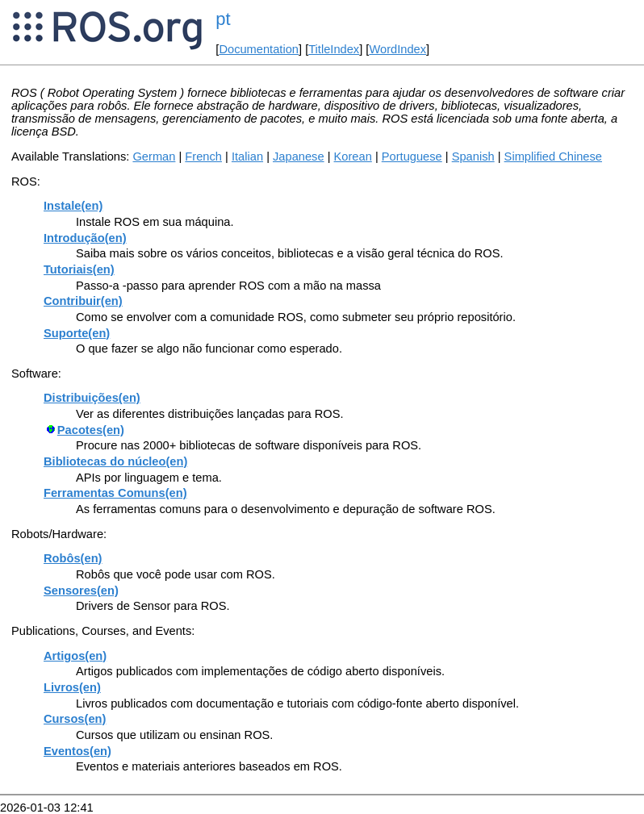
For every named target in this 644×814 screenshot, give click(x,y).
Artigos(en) (75, 656)
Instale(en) (73, 206)
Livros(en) (72, 687)
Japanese (299, 157)
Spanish (473, 157)
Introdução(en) (85, 238)
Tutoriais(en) (79, 269)
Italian (247, 157)
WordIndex (397, 49)
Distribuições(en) (92, 398)
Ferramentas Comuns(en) (115, 493)
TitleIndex (334, 49)
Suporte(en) (77, 333)
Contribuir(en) (83, 301)
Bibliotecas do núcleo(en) (115, 461)
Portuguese (412, 157)
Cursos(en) (75, 719)
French (203, 157)
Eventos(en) (77, 751)
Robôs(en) (73, 558)
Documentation (259, 49)
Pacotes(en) (91, 430)
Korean (353, 157)
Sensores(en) (81, 591)
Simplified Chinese (553, 157)
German (154, 157)
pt (223, 19)
